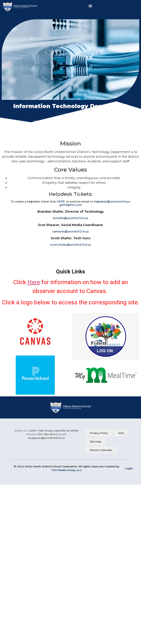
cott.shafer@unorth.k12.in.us (71, 245)
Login (129, 468)
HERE (61, 202)
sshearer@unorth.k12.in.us (71, 232)
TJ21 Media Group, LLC (66, 470)
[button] (90, 6)
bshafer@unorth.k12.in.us (71, 218)
